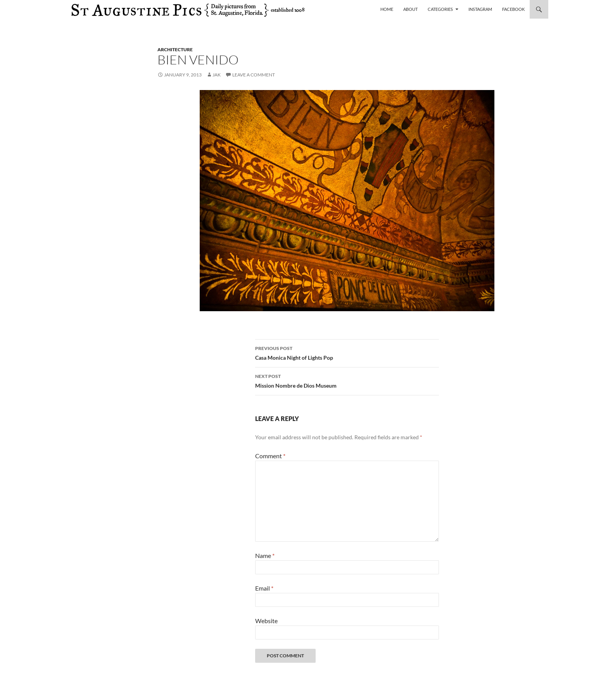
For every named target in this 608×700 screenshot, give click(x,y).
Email (264, 588)
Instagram (480, 9)
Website (266, 621)
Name (265, 555)
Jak (217, 75)
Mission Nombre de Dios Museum (347, 380)
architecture (175, 49)
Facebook (513, 9)
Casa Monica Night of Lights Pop (347, 352)
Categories (440, 9)
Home (387, 9)
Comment (270, 456)
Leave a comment (254, 75)
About (410, 9)
